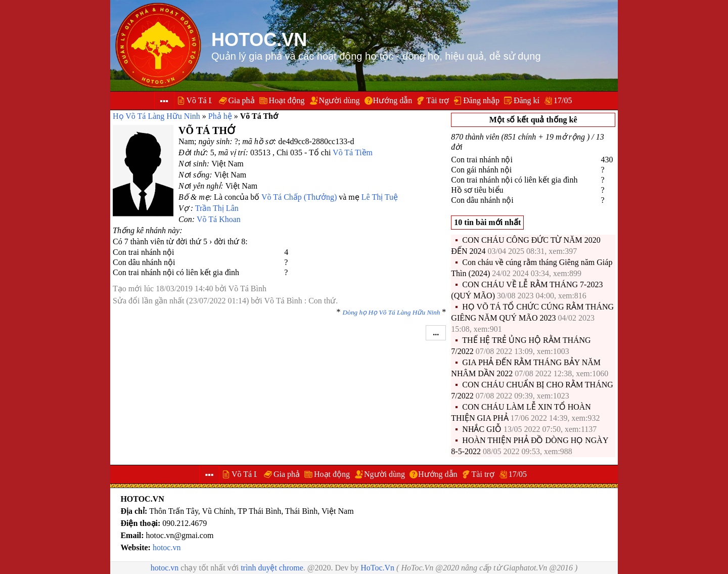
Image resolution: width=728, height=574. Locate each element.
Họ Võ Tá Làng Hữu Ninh (156, 116)
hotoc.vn (167, 547)
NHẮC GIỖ (482, 429)
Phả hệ (220, 116)
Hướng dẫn (393, 100)
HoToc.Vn (377, 568)
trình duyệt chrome (272, 568)
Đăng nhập (481, 100)
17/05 (563, 100)
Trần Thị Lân (217, 208)
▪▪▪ (164, 101)
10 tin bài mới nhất (487, 222)
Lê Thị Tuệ (380, 197)
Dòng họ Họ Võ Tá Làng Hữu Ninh (392, 312)
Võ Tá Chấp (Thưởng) (299, 197)
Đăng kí (527, 100)
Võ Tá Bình (247, 289)
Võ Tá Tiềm (353, 152)
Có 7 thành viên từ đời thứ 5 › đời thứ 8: (180, 241)
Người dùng (339, 100)
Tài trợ (438, 100)
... (436, 333)
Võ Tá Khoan (219, 219)
